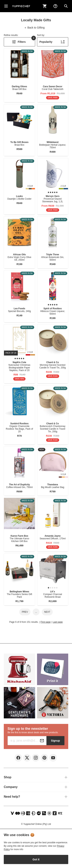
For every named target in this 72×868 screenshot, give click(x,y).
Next (47, 612)
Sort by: (41, 35)
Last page (58, 622)
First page (46, 622)
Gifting (34, 28)
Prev (25, 612)
